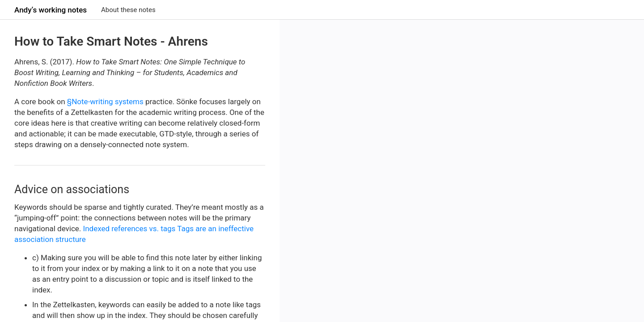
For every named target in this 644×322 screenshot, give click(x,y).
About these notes (128, 10)
